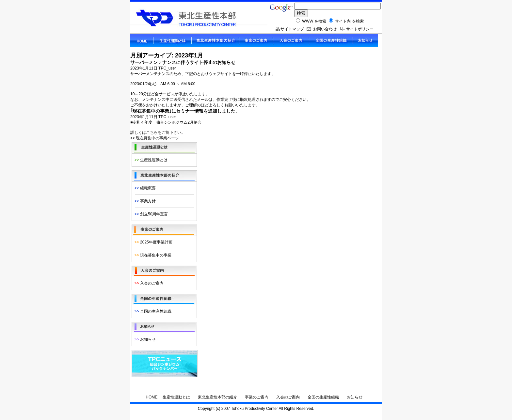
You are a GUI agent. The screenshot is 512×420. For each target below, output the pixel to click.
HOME (152, 397)
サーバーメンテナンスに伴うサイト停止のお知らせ (183, 62)
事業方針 (144, 201)
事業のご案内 (257, 397)
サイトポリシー (360, 29)
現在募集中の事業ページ (157, 138)
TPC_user (167, 68)
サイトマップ (292, 29)
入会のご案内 (148, 283)
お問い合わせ (325, 29)
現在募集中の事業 (152, 255)
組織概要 (144, 188)
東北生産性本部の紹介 (217, 397)
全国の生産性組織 (152, 311)
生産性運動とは (150, 160)
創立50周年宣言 (150, 214)
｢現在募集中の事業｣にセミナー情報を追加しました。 (185, 111)
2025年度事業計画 (152, 242)
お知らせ (144, 339)
